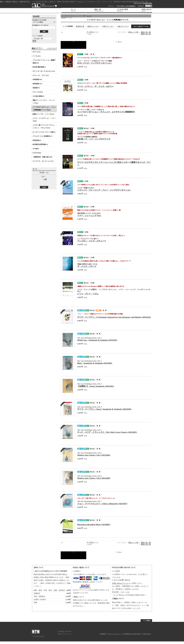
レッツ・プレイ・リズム (88, 294)
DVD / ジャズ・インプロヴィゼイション (95, 63)
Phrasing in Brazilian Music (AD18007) (94, 524)
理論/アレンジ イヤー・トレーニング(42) (44, 102)
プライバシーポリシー (114, 634)
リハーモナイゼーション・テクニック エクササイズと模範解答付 (106, 112)
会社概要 (102, 634)
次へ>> (120, 42)
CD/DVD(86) (37, 153)
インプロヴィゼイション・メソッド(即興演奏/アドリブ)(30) (44, 109)
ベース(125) (37, 56)
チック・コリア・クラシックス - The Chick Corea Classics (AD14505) (107, 432)
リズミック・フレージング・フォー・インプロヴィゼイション (104, 190)
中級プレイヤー (108, 26)
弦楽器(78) (36, 88)
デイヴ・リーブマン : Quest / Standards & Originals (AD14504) (104, 409)
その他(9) (36, 149)
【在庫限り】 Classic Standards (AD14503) (96, 386)
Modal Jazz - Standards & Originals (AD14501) (97, 340)
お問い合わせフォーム (120, 583)
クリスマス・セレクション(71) (43, 161)
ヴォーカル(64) (38, 92)
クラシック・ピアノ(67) (41, 75)
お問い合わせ (147, 634)
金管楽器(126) (37, 84)
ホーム (89, 16)
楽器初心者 (80, 26)
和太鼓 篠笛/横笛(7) (39, 67)
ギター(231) (37, 52)
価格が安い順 (146, 32)
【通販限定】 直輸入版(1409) (42, 157)
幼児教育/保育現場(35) (40, 144)
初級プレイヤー (93, 26)
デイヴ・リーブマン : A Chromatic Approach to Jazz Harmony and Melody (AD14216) (114, 317)
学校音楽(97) (37, 140)
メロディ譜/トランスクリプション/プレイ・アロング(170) (44, 126)
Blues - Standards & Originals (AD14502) (95, 363)
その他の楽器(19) (38, 96)
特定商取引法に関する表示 (132, 634)
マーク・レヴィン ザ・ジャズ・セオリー (96, 86)
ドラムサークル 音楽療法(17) (42, 136)
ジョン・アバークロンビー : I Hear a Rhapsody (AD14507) (102, 504)
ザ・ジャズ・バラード (87, 266)
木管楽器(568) (37, 79)
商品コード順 (133, 32)
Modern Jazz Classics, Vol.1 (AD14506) (94, 455)
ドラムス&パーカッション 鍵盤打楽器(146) (44, 62)
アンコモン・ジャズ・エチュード (92, 241)
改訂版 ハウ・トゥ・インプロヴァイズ (94, 139)
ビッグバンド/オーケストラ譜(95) (44, 132)
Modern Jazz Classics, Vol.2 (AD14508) (94, 478)
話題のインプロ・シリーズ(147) (43, 114)
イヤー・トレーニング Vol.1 (89, 215)
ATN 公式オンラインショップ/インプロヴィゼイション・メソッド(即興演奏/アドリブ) (44, 5)
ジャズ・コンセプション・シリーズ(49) (44, 120)
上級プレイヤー (123, 26)
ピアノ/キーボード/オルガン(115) (44, 71)
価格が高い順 (146, 34)
